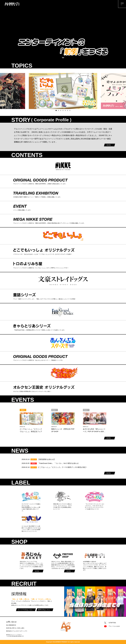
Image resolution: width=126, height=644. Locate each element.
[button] (56, 110)
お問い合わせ (11, 622)
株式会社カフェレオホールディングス (17, 631)
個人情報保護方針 (11, 625)
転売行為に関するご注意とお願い (16, 628)
